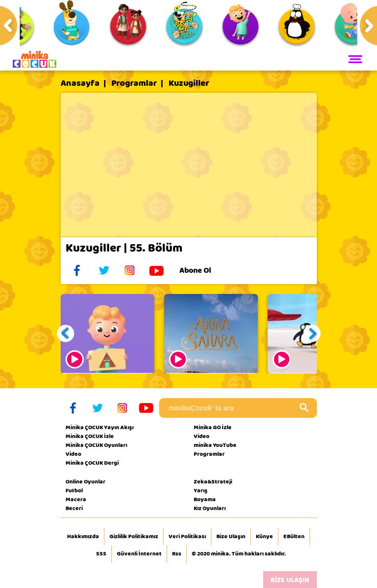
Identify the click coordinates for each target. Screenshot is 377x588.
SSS (101, 554)
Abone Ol (203, 270)
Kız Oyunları (210, 508)
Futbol (74, 490)
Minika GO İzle (213, 427)
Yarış (201, 490)
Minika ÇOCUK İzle (90, 436)
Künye (264, 537)
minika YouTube (215, 445)
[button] (65, 334)
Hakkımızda (83, 537)
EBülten (294, 537)
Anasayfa (80, 83)
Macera (76, 499)
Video (73, 454)
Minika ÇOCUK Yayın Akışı (100, 427)
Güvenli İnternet (139, 554)
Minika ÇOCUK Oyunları (96, 445)
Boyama (205, 499)
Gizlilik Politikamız (134, 537)
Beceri (74, 508)
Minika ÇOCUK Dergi (92, 463)
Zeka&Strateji (213, 481)
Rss (177, 554)
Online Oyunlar (86, 481)
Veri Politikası (187, 537)
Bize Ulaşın (231, 537)
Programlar (134, 83)
